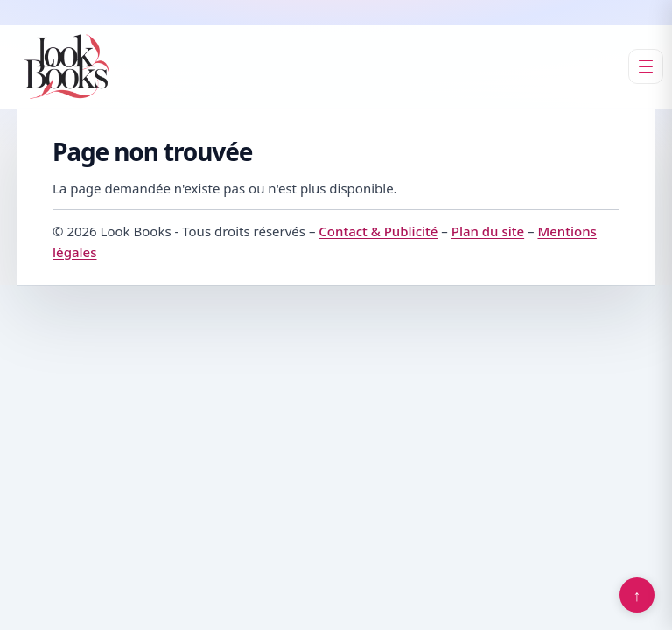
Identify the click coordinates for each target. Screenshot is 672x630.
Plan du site (488, 231)
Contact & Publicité (378, 231)
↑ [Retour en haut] (637, 595)
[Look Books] (66, 66)
